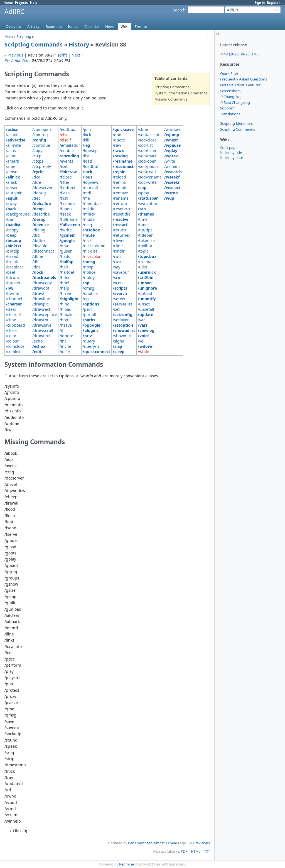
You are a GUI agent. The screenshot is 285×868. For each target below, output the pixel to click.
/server (119, 299)
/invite (65, 346)
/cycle (38, 172)
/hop (64, 320)
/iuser (65, 352)
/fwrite (66, 230)
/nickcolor (92, 256)
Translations (230, 114)
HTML (196, 851)
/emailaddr (70, 145)
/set (116, 309)
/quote (119, 140)
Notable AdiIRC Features (240, 85)
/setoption (123, 325)
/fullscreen (70, 225)
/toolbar (145, 246)
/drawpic (40, 304)
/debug (39, 193)
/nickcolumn (94, 246)
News (110, 26)
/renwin (120, 203)
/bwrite (13, 293)
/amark (12, 161)
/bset (11, 272)
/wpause (172, 145)
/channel (14, 299)
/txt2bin (146, 277)
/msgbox (91, 230)
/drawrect (41, 309)
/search (120, 293)
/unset (144, 304)
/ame (11, 166)
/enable (67, 151)
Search (179, 10)
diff (63, 55)
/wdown (146, 346)
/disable (40, 246)
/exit (64, 166)
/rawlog (120, 156)
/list (86, 156)
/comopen (42, 129)
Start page (229, 148)
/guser (66, 251)
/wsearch (173, 172)
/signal (119, 341)
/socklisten (148, 151)
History (79, 44)
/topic (143, 251)
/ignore (66, 336)
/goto (64, 246)
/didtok (39, 240)
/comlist (13, 352)
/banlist (13, 225)
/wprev (171, 156)
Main (9, 36)
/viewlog (146, 330)
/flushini (67, 203)
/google (67, 240)
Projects (21, 3)
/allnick (13, 177)
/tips (148, 230)
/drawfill (40, 293)
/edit (37, 352)
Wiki (125, 26)
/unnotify (147, 299)
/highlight (69, 299)
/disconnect (43, 251)
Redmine (126, 864)
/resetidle (122, 214)
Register (273, 3)
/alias (11, 151)
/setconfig (123, 315)
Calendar (92, 26)
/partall (89, 315)
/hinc (64, 304)
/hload (66, 309)
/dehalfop (42, 203)
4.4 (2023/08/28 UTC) (241, 54)
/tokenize (146, 240)
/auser (12, 188)
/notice (89, 272)
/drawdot (41, 288)
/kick (87, 135)
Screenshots (230, 91)
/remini (120, 182)
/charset (14, 304)
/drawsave (42, 325)
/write (170, 161)
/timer (143, 225)
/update (145, 315)
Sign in (260, 3)
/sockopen (147, 161)
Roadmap (54, 26)
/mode (89, 219)
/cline (11, 320)
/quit (117, 135)
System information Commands (181, 93)
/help (64, 288)
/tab (142, 209)
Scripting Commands (238, 129)
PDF (184, 851)
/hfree (65, 293)
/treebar (145, 262)
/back (11, 209)
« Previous (14, 55)
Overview (13, 26)
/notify (89, 277)
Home (8, 3)
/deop (38, 209)
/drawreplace (45, 315)
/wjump (172, 135)
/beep (11, 235)
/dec (36, 198)
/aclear (12, 129)
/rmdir (119, 251)
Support (227, 108)
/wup (169, 198)
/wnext (171, 140)
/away (11, 203)
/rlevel (119, 240)
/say (116, 267)
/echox (39, 346)
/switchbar (148, 203)
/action (12, 135)
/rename (121, 198)
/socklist (145, 145)
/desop (39, 219)
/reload (119, 177)
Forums (141, 26)
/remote (120, 188)
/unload (145, 293)
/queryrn (91, 346)
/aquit (12, 198)
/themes (146, 214)
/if (62, 330)
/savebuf (121, 272)
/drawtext (41, 336)
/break (12, 262)
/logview (90, 182)
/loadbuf (91, 166)
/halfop (67, 262)
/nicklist (90, 251)
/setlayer (121, 320)
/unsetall (146, 309)
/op (86, 299)
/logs (88, 177)
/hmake (67, 315)
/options (91, 304)
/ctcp (37, 156)
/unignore (147, 288)
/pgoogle (91, 325)
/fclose (66, 177)
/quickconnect (96, 352)
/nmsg (89, 262)
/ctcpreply (42, 166)
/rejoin (119, 172)
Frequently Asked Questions (244, 79)
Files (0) (18, 831)
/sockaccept (149, 135)
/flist (64, 198)
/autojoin (14, 193)
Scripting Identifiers (236, 123)
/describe (41, 214)
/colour (12, 341)
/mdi (87, 193)
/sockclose (147, 140)
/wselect (172, 188)
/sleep (119, 352)
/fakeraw (68, 172)
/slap (117, 346)
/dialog (39, 230)
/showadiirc (124, 330)
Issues (73, 26)
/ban (10, 219)
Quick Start (229, 74)
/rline (118, 246)
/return (119, 230)
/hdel (64, 283)
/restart (120, 225)
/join (87, 129)
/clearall (13, 315)
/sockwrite (147, 182)
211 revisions (199, 843)
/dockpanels (44, 277)
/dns (36, 267)
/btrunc (13, 277)
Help (34, 3)
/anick (11, 182)
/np (86, 283)
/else (64, 135)
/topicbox (147, 256)
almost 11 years (166, 843)
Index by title (231, 153)
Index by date (232, 158)
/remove (120, 193)
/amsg (12, 172)
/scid (117, 277)
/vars (143, 325)
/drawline (41, 299)
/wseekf (172, 177)
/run (117, 256)
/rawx (118, 151)
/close (11, 330)
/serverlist (122, 304)
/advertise (16, 140)
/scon (118, 283)
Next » (77, 55)
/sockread (147, 172)
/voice (144, 336)
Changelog (233, 97)
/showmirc (122, 336)
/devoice (40, 225)
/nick (87, 240)
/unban (145, 283)
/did (36, 235)
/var (141, 320)
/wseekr (172, 182)
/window (172, 129)
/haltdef (67, 272)
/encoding (69, 156)
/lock (88, 172)
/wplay (171, 151)
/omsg (89, 288)
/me (86, 198)
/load (87, 161)
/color (11, 336)
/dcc (36, 177)
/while (143, 352)
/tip (141, 230)
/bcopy (12, 230)
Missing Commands (171, 99)
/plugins (91, 330)
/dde (37, 182)
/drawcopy (42, 283)
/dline (38, 256)
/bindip (13, 251)
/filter (65, 182)
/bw (10, 288)
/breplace (15, 267)
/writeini (172, 166)
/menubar (92, 203)
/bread (12, 256)
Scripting (24, 36)
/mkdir (89, 209)
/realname (123, 161)
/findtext (67, 188)
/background (18, 214)
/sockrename (150, 177)
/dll (35, 262)
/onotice (90, 293)
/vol (141, 341)
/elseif (65, 140)
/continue (41, 145)
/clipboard (15, 325)
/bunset (13, 283)
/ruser (118, 262)
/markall (90, 188)
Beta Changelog (237, 102)
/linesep (90, 151)
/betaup (13, 240)
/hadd (65, 256)
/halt (64, 267)
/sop (142, 188)
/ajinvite (13, 145)
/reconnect (123, 166)
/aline (11, 156)
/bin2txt (14, 246)
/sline (143, 129)
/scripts (120, 288)
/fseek (65, 214)
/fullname (69, 219)
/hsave (66, 325)
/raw (117, 145)
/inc (63, 341)
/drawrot (40, 320)
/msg (87, 225)
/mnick (89, 214)
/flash (65, 193)
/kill (86, 140)
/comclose (15, 346)
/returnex (121, 235)
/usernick (147, 272)
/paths (89, 320)
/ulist (142, 267)
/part (87, 309)
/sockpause (148, 166)
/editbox (67, 129)
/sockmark (147, 156)
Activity (33, 26)
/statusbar (148, 198)
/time (143, 219)
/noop (88, 267)
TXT (207, 851)
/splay (143, 193)
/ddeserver (42, 188)
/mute (89, 235)
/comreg (40, 135)
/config (39, 140)
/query (89, 341)
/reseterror (123, 209)
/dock (38, 272)
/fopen (66, 209)
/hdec (65, 277)
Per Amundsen (17, 60)
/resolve (121, 219)
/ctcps (38, 161)
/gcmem (68, 235)
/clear (11, 309)
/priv (87, 336)
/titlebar (145, 235)
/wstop (171, 193)
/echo (37, 341)
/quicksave (123, 129)
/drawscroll (43, 330)
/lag (86, 145)
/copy (37, 151)
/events (66, 161)
